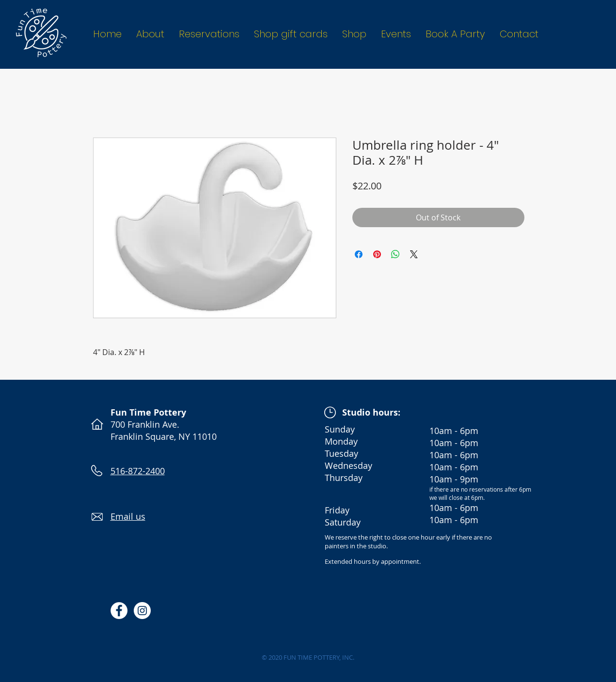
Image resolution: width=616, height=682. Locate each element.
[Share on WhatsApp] (395, 254)
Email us (128, 516)
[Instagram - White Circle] (142, 611)
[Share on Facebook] (359, 254)
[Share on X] (414, 254)
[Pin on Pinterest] (377, 254)
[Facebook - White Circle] (119, 611)
